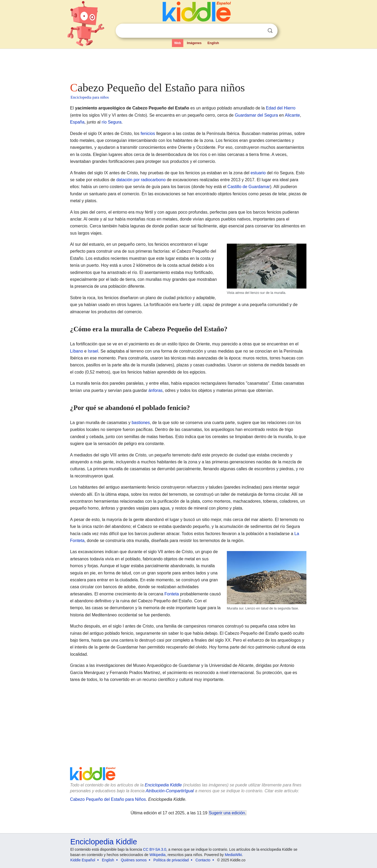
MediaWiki (233, 855)
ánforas (155, 390)
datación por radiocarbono (141, 180)
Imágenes (194, 43)
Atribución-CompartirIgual (170, 791)
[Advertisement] (188, 64)
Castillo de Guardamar (249, 187)
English (213, 43)
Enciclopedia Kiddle (163, 785)
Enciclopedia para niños (90, 97)
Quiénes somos (134, 860)
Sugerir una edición (227, 813)
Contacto (203, 860)
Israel (93, 351)
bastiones (141, 423)
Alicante (292, 115)
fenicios (148, 134)
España (77, 122)
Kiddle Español (83, 860)
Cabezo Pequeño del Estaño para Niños (108, 799)
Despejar (259, 31)
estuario (258, 173)
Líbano (77, 351)
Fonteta (172, 594)
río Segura (112, 122)
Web (178, 43)
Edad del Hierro (281, 108)
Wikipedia (157, 855)
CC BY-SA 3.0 (155, 849)
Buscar (270, 31)
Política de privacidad (171, 860)
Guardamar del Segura (256, 115)
